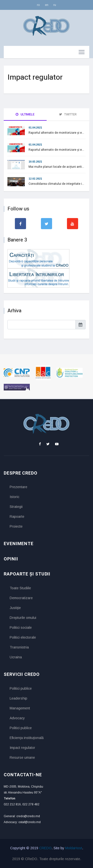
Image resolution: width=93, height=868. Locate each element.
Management (20, 708)
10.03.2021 (35, 162)
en (47, 5)
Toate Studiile (20, 588)
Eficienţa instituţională (27, 738)
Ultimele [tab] (25, 114)
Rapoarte (17, 517)
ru (55, 5)
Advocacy (17, 718)
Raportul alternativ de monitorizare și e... (56, 133)
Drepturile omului (23, 618)
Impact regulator (22, 748)
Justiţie (15, 608)
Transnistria (19, 647)
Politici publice (21, 688)
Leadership (18, 698)
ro (38, 5)
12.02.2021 (35, 179)
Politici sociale (21, 628)
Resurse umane (22, 757)
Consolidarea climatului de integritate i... (56, 184)
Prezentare (18, 487)
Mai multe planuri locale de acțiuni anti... (56, 167)
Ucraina (16, 657)
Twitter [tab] (68, 114)
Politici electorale (23, 637)
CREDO (45, 848)
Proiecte (16, 526)
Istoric (15, 497)
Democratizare (21, 598)
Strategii (16, 507)
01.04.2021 (35, 128)
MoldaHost (74, 848)
